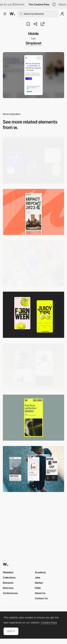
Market (39, 583)
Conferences (10, 593)
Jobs (38, 577)
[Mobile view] (33, 315)
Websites (8, 572)
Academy (40, 572)
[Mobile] (33, 212)
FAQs (38, 588)
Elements (8, 583)
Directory (8, 588)
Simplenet (33, 43)
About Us (40, 593)
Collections (9, 577)
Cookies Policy (49, 623)
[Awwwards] (12, 14)
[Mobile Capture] (33, 366)
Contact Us (41, 598)
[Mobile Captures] (33, 161)
